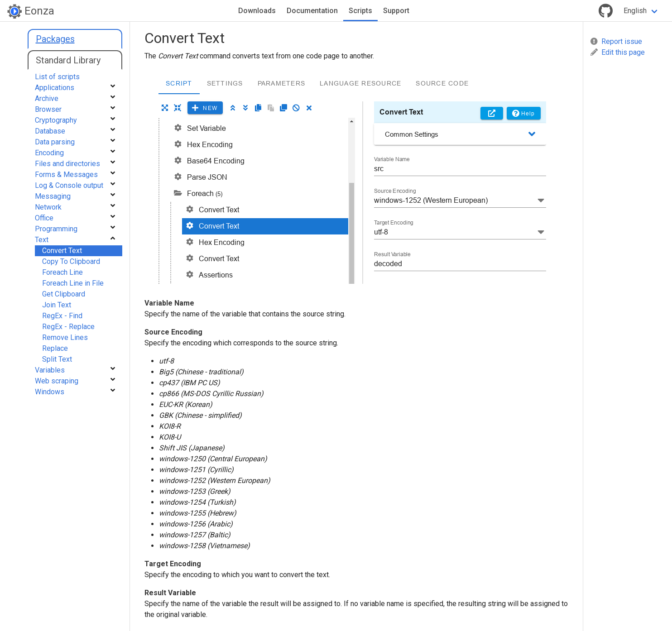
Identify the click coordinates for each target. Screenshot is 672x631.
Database (50, 131)
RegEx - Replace (68, 327)
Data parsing (55, 142)
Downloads (257, 11)
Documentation (312, 11)
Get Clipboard (64, 294)
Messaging (53, 196)
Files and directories (67, 164)
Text (42, 240)
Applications (55, 88)
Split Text (57, 359)
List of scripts (57, 77)
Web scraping (57, 381)
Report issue (616, 41)
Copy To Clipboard (71, 261)
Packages (55, 39)
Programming (56, 229)
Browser (48, 109)
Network (48, 207)
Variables (50, 370)
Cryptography (56, 120)
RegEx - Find (62, 316)
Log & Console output (69, 185)
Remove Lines (65, 337)
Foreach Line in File (73, 283)
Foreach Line (62, 272)
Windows (50, 392)
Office (44, 218)
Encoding (49, 153)
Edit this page (618, 52)
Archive (47, 98)
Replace (55, 348)
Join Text (57, 305)
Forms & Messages (66, 174)
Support (396, 11)
